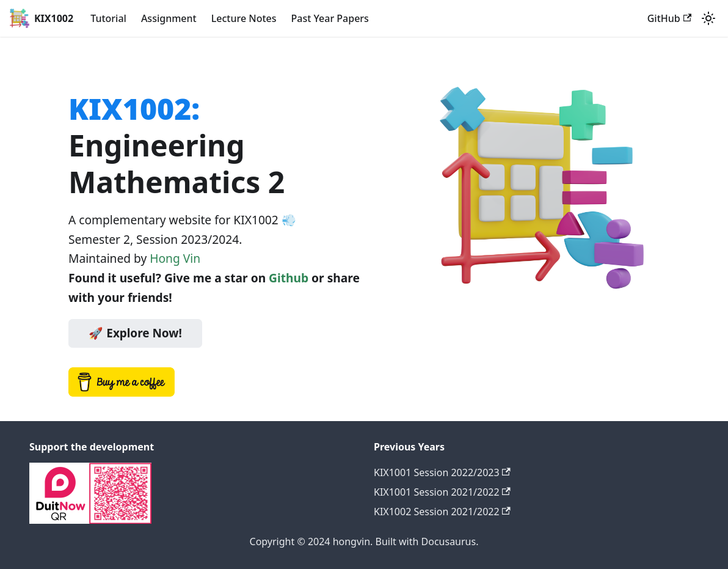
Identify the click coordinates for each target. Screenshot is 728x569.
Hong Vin (175, 258)
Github (289, 278)
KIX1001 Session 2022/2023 (442, 472)
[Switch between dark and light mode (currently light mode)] (708, 18)
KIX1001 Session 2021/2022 (442, 492)
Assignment (169, 18)
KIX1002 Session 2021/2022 (442, 512)
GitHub (669, 18)
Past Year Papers (330, 18)
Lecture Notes (244, 18)
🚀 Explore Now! (135, 333)
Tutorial (108, 18)
